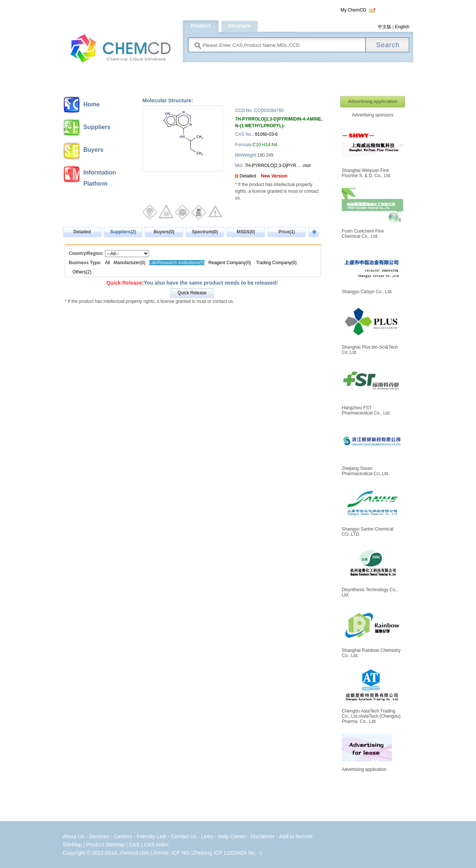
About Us (74, 836)
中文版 (385, 27)
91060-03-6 (266, 134)
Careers (123, 836)
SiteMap (72, 845)
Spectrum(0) (205, 232)
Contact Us (184, 836)
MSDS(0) (246, 232)
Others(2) (82, 272)
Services (100, 836)
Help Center (233, 836)
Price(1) (287, 232)
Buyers (93, 150)
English (402, 27)
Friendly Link (151, 836)
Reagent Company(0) (230, 263)
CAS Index (156, 845)
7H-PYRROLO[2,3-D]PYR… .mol (277, 166)
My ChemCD (353, 10)
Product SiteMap (106, 845)
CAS (134, 845)
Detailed (248, 176)
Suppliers (97, 127)
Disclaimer (262, 836)
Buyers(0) (164, 232)
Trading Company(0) (276, 263)
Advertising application (373, 102)
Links (207, 836)
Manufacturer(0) (130, 263)
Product (201, 26)
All (107, 263)
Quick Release (192, 293)
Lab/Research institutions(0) (177, 263)
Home (91, 104)
